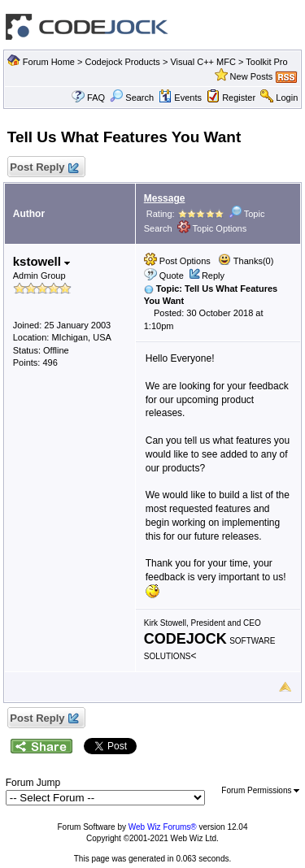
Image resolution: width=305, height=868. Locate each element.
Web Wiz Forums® (163, 827)
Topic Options (212, 228)
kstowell (41, 261)
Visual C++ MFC (203, 62)
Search (132, 98)
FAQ (96, 98)
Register (239, 98)
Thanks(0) (246, 261)
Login (287, 98)
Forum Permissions (260, 790)
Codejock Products (123, 62)
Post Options (177, 261)
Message (165, 198)
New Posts (252, 76)
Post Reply (44, 168)
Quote (172, 276)
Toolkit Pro (266, 62)
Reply (213, 276)
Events (180, 98)
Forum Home (49, 62)
